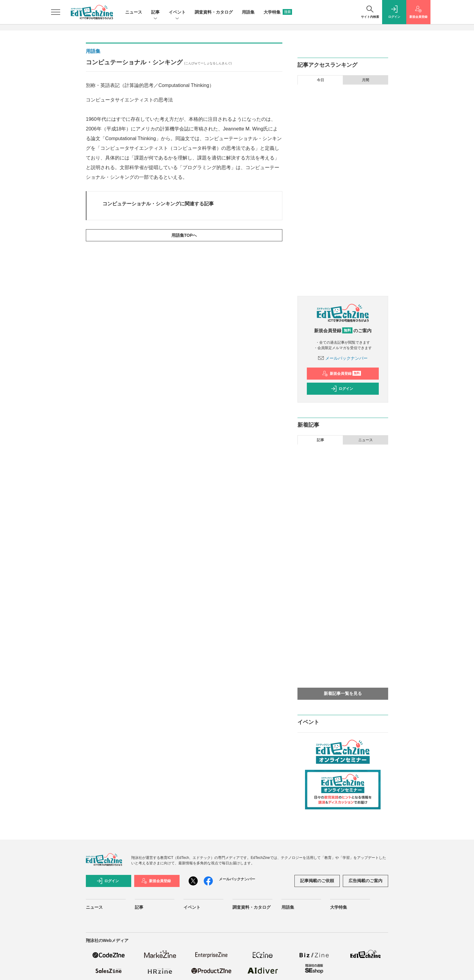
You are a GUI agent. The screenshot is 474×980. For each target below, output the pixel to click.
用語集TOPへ (184, 235)
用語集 (248, 12)
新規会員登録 (341, 374)
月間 (365, 80)
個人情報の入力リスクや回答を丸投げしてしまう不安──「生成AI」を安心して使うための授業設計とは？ (347, 250)
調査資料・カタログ (214, 12)
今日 (320, 80)
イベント (177, 13)
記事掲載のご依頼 (317, 881)
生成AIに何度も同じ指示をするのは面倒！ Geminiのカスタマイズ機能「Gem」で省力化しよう (348, 133)
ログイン (342, 389)
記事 (155, 13)
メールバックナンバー (343, 358)
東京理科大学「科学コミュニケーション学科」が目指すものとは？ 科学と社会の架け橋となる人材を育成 (347, 172)
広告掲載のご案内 (365, 881)
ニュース (134, 12)
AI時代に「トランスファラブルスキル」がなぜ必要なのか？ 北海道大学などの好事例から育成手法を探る (347, 273)
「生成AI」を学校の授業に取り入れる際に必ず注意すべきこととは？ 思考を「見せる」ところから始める (347, 211)
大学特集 (278, 12)
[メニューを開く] (56, 12)
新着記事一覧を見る (343, 693)
